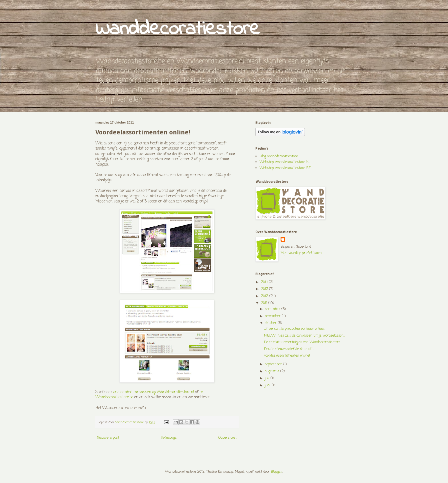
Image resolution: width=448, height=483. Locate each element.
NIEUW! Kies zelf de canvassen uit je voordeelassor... (304, 336)
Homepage (169, 438)
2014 (265, 282)
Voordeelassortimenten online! (287, 356)
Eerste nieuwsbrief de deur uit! (289, 349)
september (274, 364)
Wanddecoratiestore (178, 29)
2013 (265, 289)
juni (268, 385)
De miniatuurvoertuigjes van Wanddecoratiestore (302, 342)
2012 (265, 296)
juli (268, 378)
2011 (265, 303)
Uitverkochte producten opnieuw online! (294, 329)
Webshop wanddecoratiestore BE (285, 168)
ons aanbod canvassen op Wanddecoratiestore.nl (154, 392)
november (273, 316)
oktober (271, 323)
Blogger (277, 472)
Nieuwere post (108, 438)
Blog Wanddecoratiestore (279, 156)
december (273, 309)
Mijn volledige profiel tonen (301, 253)
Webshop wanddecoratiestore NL (285, 162)
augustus (273, 371)
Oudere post (228, 438)
